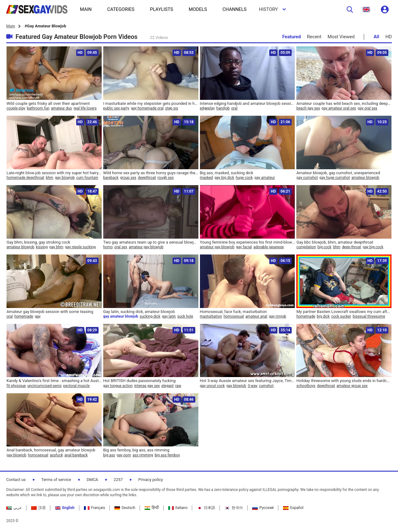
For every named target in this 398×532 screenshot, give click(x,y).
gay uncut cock (212, 386)
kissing (42, 247)
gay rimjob (277, 316)
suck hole (185, 316)
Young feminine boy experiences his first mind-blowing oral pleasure (248, 242)
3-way (253, 386)
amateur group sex (352, 386)
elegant (167, 386)
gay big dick (224, 178)
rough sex (165, 178)
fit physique (16, 386)
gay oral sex (367, 108)
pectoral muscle (76, 386)
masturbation (211, 316)
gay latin (169, 316)
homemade (24, 316)
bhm (50, 178)
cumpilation (306, 247)
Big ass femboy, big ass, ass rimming (136, 450)
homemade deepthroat (25, 178)
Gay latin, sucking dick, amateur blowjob (139, 312)
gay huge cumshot (335, 178)
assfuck (56, 455)
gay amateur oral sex (339, 108)
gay (38, 316)
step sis (172, 108)
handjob (223, 108)
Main (11, 26)
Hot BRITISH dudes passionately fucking (139, 381)
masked (206, 178)
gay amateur (265, 178)
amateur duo (62, 108)
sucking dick (150, 316)
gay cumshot (307, 178)
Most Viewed (341, 37)
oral (234, 108)
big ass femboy (167, 455)
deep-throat (352, 247)
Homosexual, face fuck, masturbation (234, 312)
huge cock (244, 178)
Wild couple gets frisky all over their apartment (48, 103)
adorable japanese (269, 247)
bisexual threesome (369, 316)
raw (178, 386)
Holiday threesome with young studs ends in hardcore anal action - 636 (344, 381)
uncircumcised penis (44, 386)
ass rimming (143, 455)
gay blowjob (65, 178)
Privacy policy (151, 480)
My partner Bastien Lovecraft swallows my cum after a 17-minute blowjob (344, 312)
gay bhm (56, 247)
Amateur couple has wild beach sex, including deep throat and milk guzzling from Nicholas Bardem (344, 103)
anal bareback (76, 455)
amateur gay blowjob (146, 247)
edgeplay (207, 108)
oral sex (121, 247)
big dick (323, 316)
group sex (128, 178)
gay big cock (373, 247)
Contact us (16, 480)
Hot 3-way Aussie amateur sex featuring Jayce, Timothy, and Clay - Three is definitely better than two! (248, 381)
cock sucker (341, 316)
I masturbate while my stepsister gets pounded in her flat (151, 103)
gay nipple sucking (80, 247)
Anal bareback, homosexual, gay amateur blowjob (51, 450)
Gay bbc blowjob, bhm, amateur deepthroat (335, 242)
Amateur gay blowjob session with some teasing (50, 312)
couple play (16, 108)
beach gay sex (308, 108)
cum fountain (87, 178)
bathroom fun (38, 108)
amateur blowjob (365, 178)
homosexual (234, 316)
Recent (314, 37)
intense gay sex (147, 386)
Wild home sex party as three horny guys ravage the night (151, 173)
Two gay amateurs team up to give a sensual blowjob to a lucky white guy (151, 242)
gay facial (244, 247)
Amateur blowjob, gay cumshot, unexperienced (338, 173)
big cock (324, 247)
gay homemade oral (147, 108)
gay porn (124, 455)
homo (108, 247)
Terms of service (56, 480)
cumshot (266, 386)
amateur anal (256, 316)
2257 (118, 480)
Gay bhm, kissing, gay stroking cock (38, 242)
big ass (109, 455)
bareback (111, 178)
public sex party (116, 108)
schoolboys (306, 386)
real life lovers (85, 108)
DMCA (93, 480)
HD (389, 37)
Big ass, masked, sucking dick (227, 173)
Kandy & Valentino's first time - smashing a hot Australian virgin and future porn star (54, 381)
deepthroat (147, 178)
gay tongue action (118, 386)
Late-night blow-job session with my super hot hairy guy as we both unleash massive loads (54, 173)
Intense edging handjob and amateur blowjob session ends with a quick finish (248, 103)
